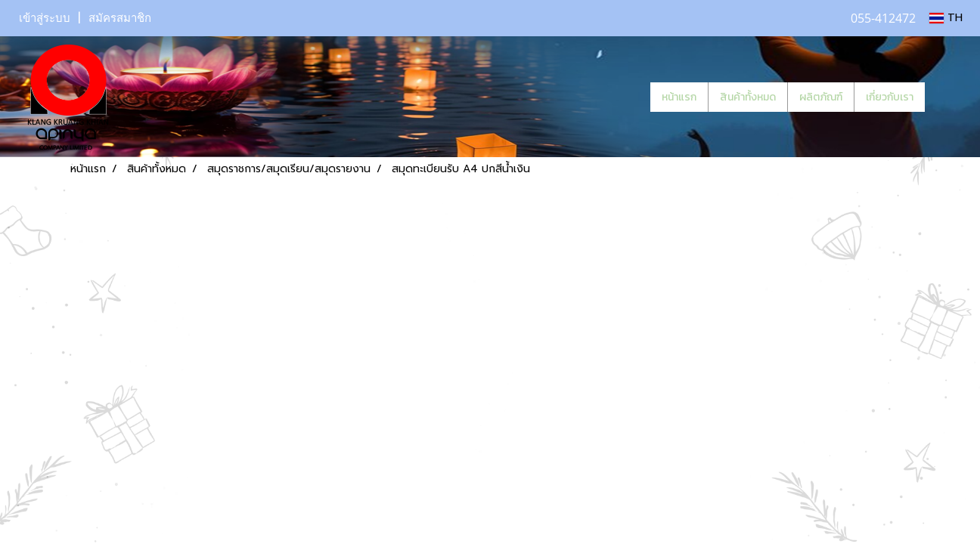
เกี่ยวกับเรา (890, 97)
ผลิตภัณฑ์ (821, 97)
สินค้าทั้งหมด (748, 97)
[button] (947, 97)
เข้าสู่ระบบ (45, 18)
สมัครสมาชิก (120, 18)
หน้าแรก (679, 97)
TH (946, 18)
